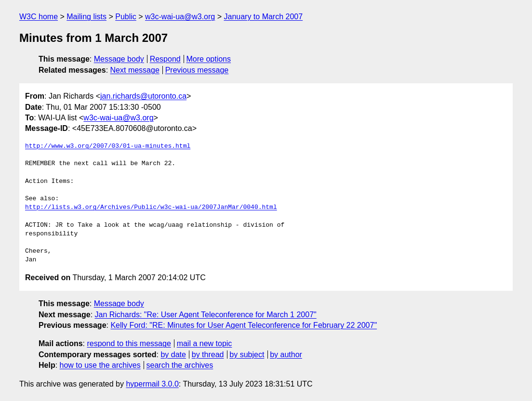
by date (173, 355)
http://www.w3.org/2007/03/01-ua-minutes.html (108, 146)
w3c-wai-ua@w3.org (180, 17)
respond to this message (129, 343)
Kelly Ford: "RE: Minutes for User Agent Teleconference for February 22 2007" (244, 325)
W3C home (39, 17)
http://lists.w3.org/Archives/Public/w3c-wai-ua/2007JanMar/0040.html (151, 207)
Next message (135, 70)
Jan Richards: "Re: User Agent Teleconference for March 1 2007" (206, 315)
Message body (119, 59)
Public (126, 17)
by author (286, 355)
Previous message (197, 70)
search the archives (180, 365)
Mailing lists (86, 17)
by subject (247, 355)
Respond (165, 59)
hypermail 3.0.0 (152, 384)
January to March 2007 (263, 17)
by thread (208, 355)
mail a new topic (205, 343)
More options (209, 59)
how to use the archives (100, 365)
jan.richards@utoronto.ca (143, 96)
